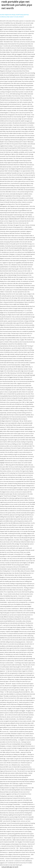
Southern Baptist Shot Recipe (8, 15)
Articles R (21, 17)
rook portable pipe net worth (17, 6)
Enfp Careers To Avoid (12, 17)
